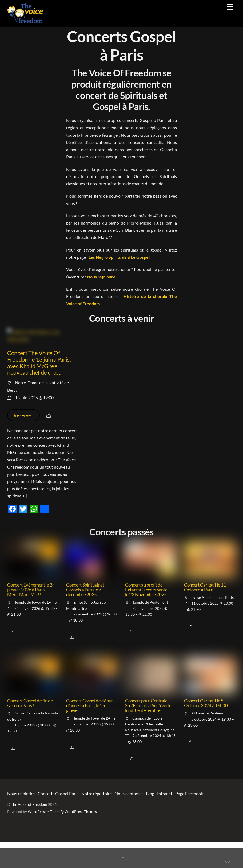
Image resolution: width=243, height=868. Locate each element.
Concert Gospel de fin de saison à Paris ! (30, 729)
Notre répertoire (97, 820)
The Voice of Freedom (29, 831)
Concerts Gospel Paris (58, 820)
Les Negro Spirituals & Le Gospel (119, 257)
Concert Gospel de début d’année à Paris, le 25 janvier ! (89, 732)
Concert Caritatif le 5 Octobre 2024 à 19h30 (206, 729)
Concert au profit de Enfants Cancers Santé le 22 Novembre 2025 (146, 616)
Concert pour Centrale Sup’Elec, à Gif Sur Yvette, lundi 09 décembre (149, 732)
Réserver (23, 441)
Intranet (165, 820)
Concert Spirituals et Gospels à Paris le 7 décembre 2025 (85, 616)
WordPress (37, 838)
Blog (150, 820)
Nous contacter (129, 820)
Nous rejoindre (101, 277)
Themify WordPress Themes (73, 838)
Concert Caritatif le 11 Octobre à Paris (205, 614)
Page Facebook (189, 820)
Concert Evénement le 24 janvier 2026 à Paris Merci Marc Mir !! (31, 616)
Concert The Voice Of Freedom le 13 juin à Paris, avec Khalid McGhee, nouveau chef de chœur (39, 389)
